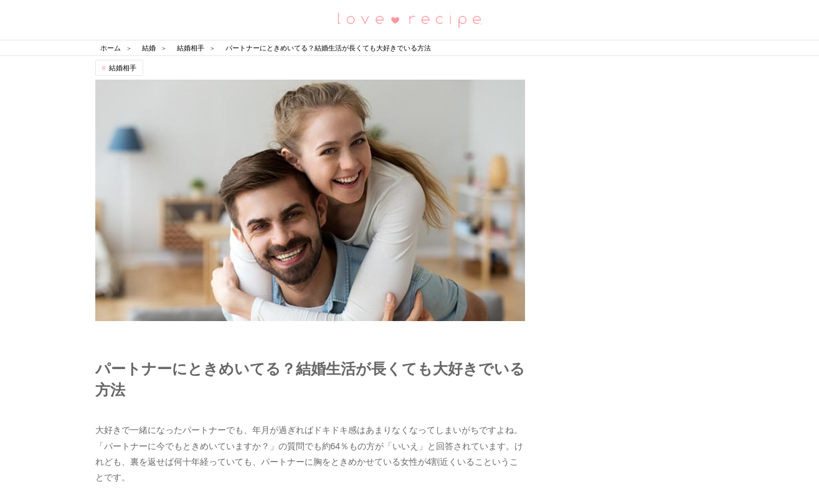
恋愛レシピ (410, 19)
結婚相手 (123, 68)
